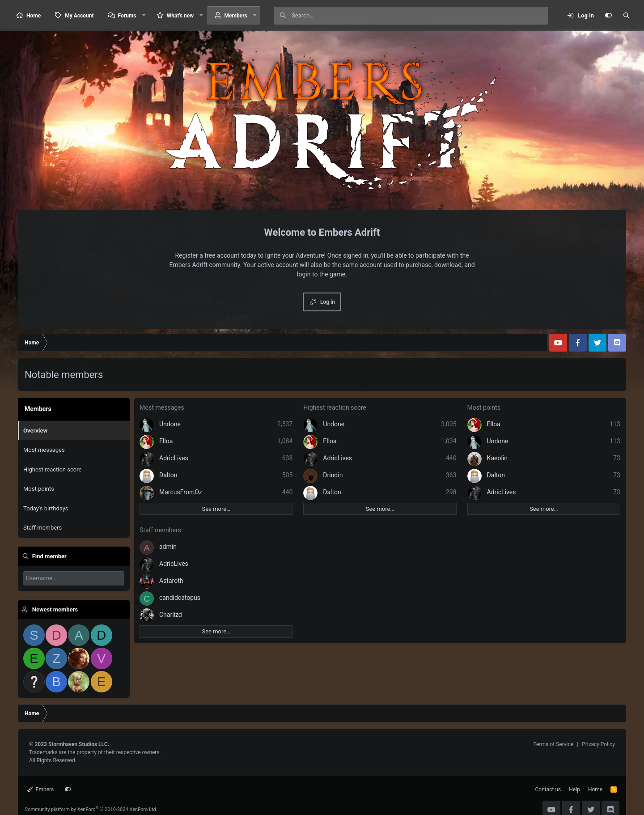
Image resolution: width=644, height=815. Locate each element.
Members (236, 16)
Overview (35, 431)
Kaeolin (497, 458)
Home (34, 16)
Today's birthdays (46, 508)
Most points (39, 489)
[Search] (420, 16)
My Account (79, 16)
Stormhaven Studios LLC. (79, 744)
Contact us (548, 790)
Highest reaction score (52, 469)
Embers (40, 790)
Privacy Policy (598, 744)
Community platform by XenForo (91, 809)
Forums (127, 16)
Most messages (44, 450)
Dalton (168, 475)
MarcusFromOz (181, 492)
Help (574, 790)
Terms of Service (553, 744)
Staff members (42, 528)
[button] (144, 15)
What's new (180, 16)
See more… (216, 509)
